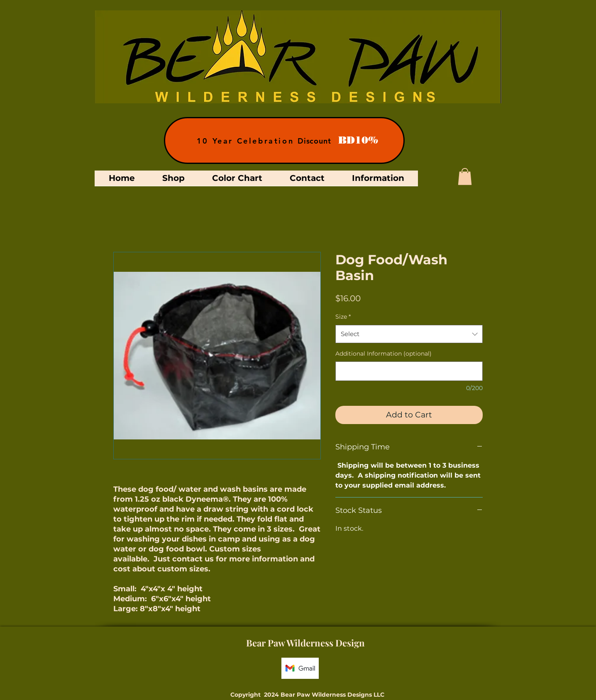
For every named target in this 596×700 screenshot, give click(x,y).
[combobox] (409, 334)
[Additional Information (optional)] (409, 371)
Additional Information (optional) (383, 354)
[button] (465, 177)
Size (343, 317)
